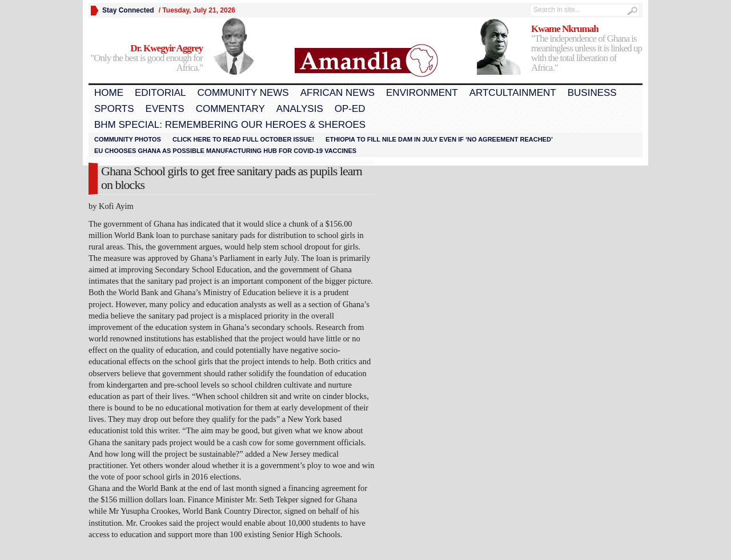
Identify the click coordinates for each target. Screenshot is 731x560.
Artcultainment (513, 93)
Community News (243, 93)
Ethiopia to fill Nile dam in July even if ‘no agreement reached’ (439, 139)
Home (109, 93)
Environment (422, 93)
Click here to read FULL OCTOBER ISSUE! (243, 139)
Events (165, 109)
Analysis (300, 109)
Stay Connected (128, 10)
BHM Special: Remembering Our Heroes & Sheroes (230, 125)
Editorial (160, 93)
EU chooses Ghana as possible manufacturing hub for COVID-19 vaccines (225, 151)
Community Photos (128, 139)
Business (592, 93)
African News (338, 93)
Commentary (230, 109)
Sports (114, 109)
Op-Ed (350, 109)
